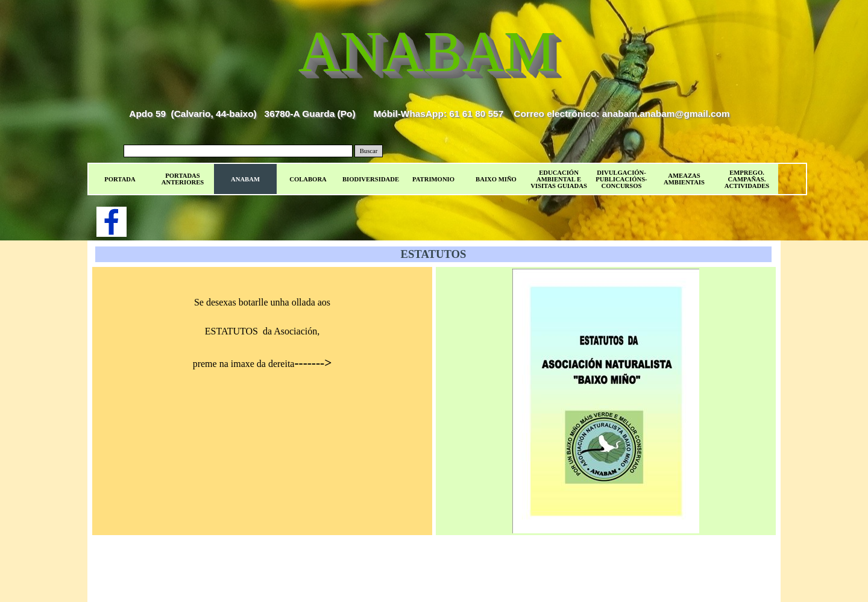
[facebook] (112, 222)
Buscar (369, 151)
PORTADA (120, 179)
